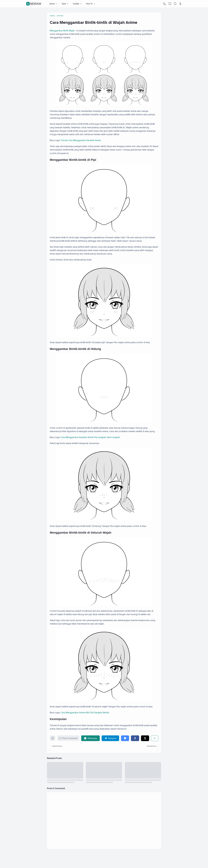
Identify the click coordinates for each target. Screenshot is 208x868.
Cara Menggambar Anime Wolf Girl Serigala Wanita (85, 713)
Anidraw (34, 4)
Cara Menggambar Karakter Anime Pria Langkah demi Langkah (90, 437)
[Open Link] (180, 4)
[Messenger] (125, 738)
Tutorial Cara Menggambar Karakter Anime (81, 140)
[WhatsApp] (90, 738)
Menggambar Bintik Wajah (62, 31)
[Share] (155, 738)
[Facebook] (135, 738)
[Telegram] (110, 738)
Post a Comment (68, 738)
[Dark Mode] (165, 4)
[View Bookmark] (170, 4)
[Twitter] (145, 738)
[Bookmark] (53, 739)
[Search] (175, 4)
